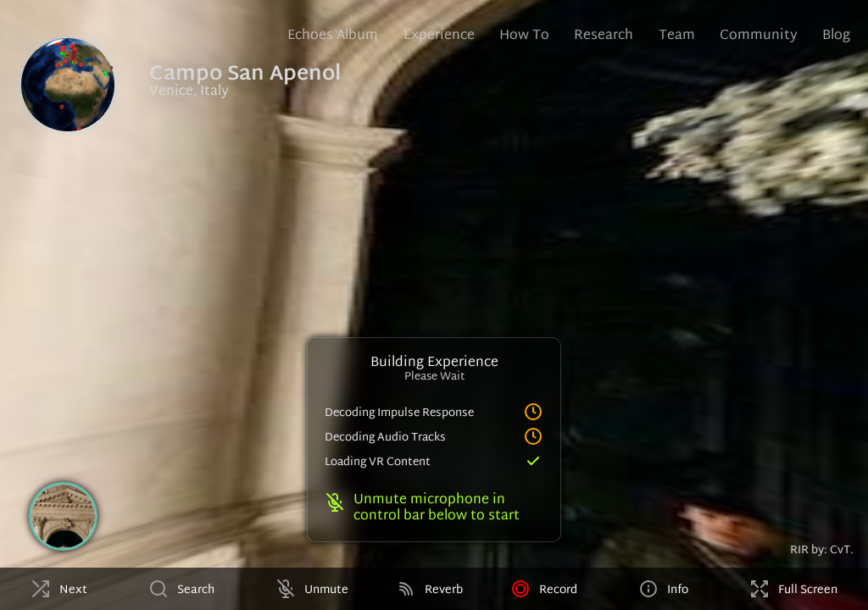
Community (759, 36)
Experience (439, 36)
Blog (836, 36)
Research (604, 36)
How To (524, 36)
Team (677, 36)
